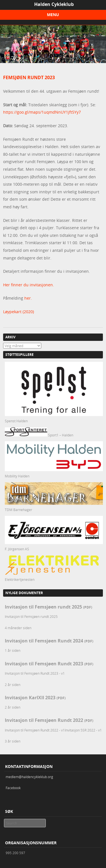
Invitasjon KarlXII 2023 (35, 698)
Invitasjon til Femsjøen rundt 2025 (48, 607)
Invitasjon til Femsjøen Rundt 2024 (49, 641)
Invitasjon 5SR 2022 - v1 (83, 730)
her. (28, 298)
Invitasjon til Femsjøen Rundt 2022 (49, 720)
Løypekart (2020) (19, 312)
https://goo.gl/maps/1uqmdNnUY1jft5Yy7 (42, 112)
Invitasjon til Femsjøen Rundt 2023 (49, 664)
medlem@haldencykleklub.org (29, 777)
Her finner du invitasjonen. (29, 285)
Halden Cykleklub (54, 4)
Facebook (13, 788)
